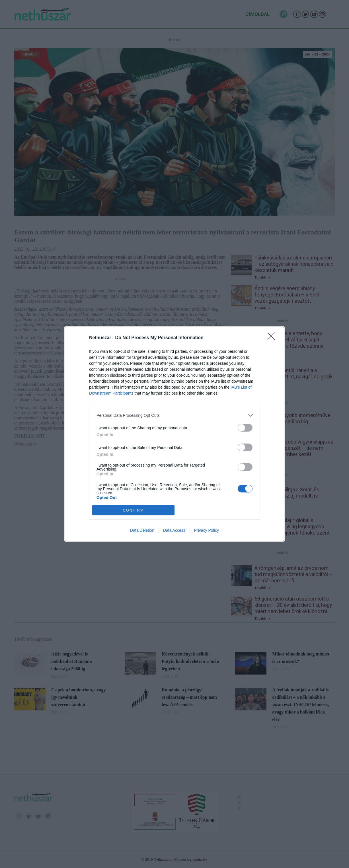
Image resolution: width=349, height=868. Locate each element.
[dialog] (174, 434)
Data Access (174, 530)
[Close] (273, 338)
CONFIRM (133, 510)
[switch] (245, 428)
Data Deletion (142, 530)
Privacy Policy (207, 530)
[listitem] (174, 415)
